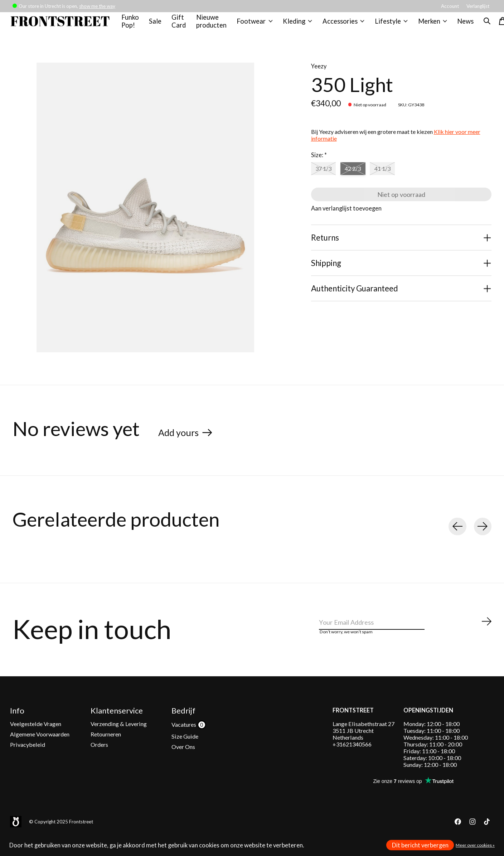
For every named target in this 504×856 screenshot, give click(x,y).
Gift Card (182, 25)
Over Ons (183, 759)
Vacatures (184, 737)
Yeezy (319, 73)
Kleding (297, 25)
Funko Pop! (134, 25)
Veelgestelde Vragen (36, 736)
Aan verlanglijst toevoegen (346, 222)
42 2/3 (358, 177)
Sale (158, 25)
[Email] (406, 634)
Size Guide (185, 748)
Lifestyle (387, 25)
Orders (99, 757)
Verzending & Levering (119, 736)
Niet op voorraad (401, 205)
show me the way (97, 6)
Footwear (255, 25)
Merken (427, 25)
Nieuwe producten (214, 25)
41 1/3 (391, 177)
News (459, 25)
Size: (319, 162)
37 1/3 (325, 177)
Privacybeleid (28, 757)
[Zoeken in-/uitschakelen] (480, 25)
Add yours (183, 439)
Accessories (341, 25)
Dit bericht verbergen (420, 845)
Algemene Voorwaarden (40, 746)
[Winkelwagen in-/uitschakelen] (496, 25)
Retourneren (106, 746)
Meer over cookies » (475, 845)
